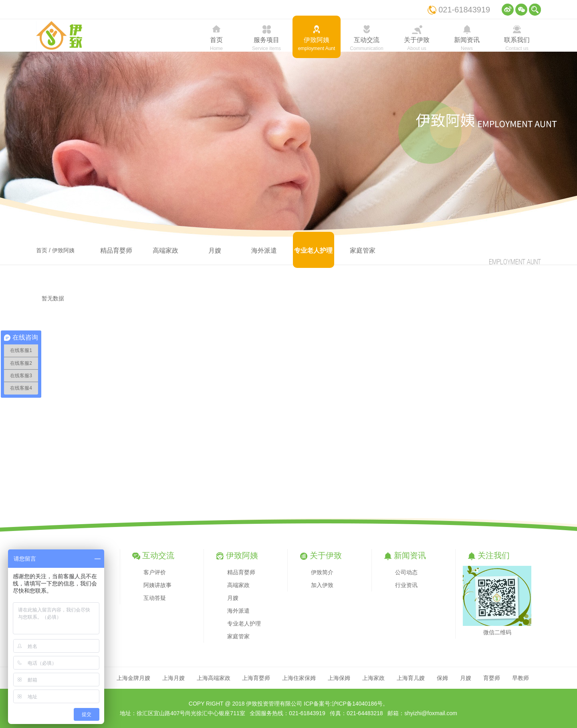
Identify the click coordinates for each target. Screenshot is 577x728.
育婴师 (492, 678)
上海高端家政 (214, 678)
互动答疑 (155, 598)
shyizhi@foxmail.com (431, 713)
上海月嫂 (174, 678)
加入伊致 (322, 585)
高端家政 (165, 250)
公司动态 (406, 572)
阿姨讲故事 (157, 585)
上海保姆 (339, 678)
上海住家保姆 (299, 678)
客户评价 (155, 572)
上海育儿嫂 (411, 678)
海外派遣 (264, 250)
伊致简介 (322, 572)
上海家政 (373, 678)
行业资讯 (406, 585)
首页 (42, 250)
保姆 (442, 678)
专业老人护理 (313, 250)
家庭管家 (363, 250)
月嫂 (215, 250)
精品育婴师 (116, 250)
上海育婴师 (256, 678)
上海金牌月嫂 (133, 678)
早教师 (521, 678)
